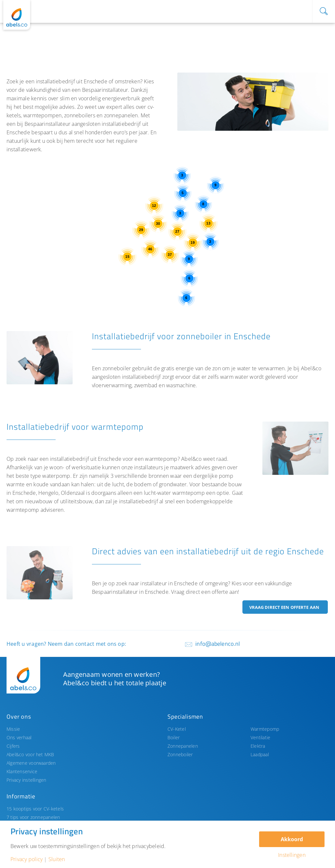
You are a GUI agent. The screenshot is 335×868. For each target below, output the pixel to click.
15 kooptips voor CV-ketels (35, 809)
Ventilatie (260, 737)
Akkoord (292, 839)
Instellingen (292, 855)
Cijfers (13, 746)
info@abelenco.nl (218, 644)
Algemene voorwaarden (31, 763)
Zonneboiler (180, 754)
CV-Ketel (177, 729)
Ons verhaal (19, 737)
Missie (13, 729)
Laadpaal (260, 754)
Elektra (258, 746)
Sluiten (57, 859)
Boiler (174, 737)
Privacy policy (26, 859)
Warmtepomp (265, 729)
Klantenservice (22, 771)
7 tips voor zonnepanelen (33, 817)
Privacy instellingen (26, 780)
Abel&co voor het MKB (30, 754)
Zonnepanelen (183, 746)
